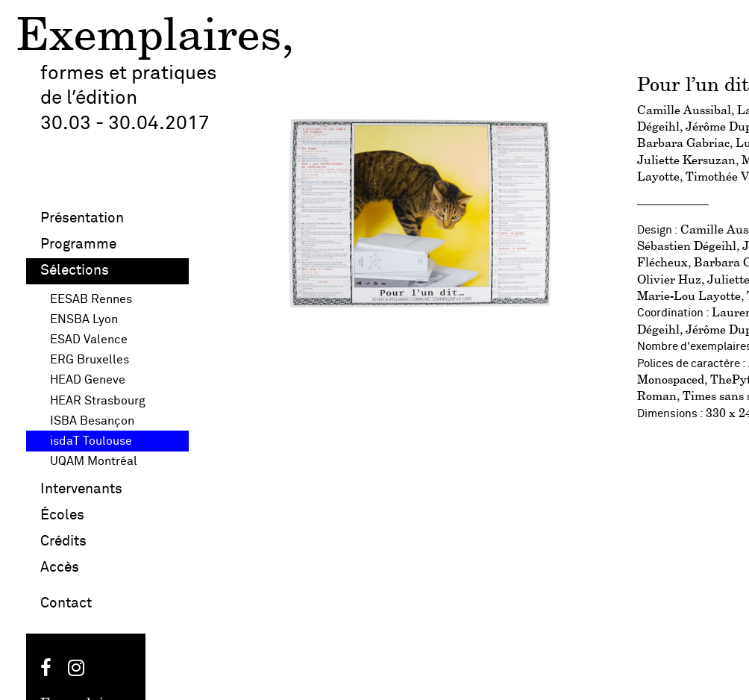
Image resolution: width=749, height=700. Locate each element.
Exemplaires (149, 38)
